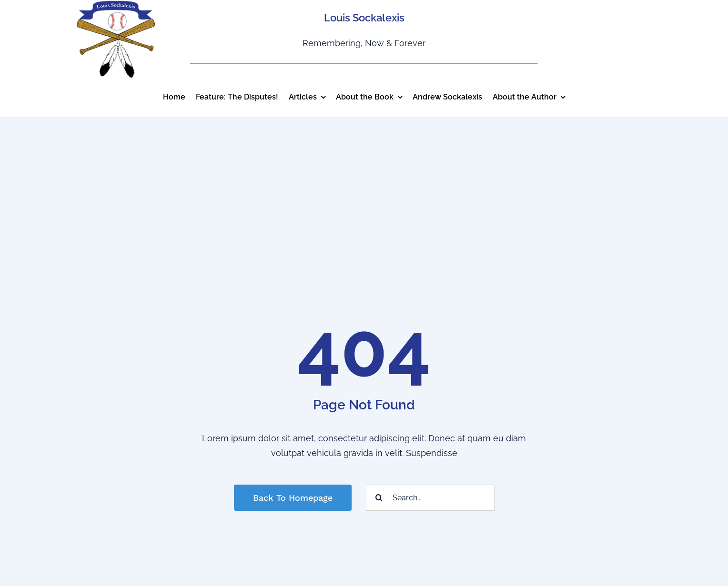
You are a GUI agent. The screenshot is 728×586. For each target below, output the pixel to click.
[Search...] (430, 498)
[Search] (379, 498)
